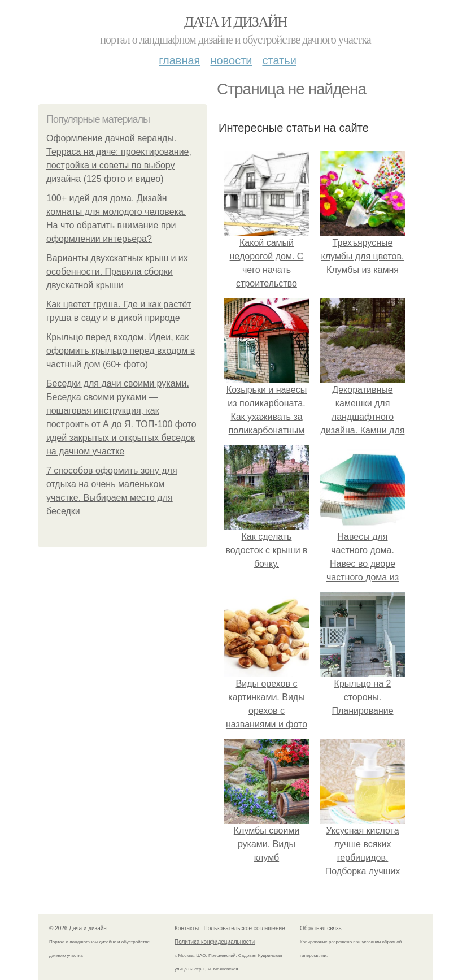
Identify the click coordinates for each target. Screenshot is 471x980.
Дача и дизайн (236, 22)
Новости (231, 60)
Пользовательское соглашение (245, 928)
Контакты (187, 928)
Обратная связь (321, 928)
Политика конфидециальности (215, 942)
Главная (179, 60)
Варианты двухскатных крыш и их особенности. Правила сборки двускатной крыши (117, 272)
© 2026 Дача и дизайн (78, 928)
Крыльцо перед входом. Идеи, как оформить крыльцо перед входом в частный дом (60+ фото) (121, 351)
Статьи (279, 60)
